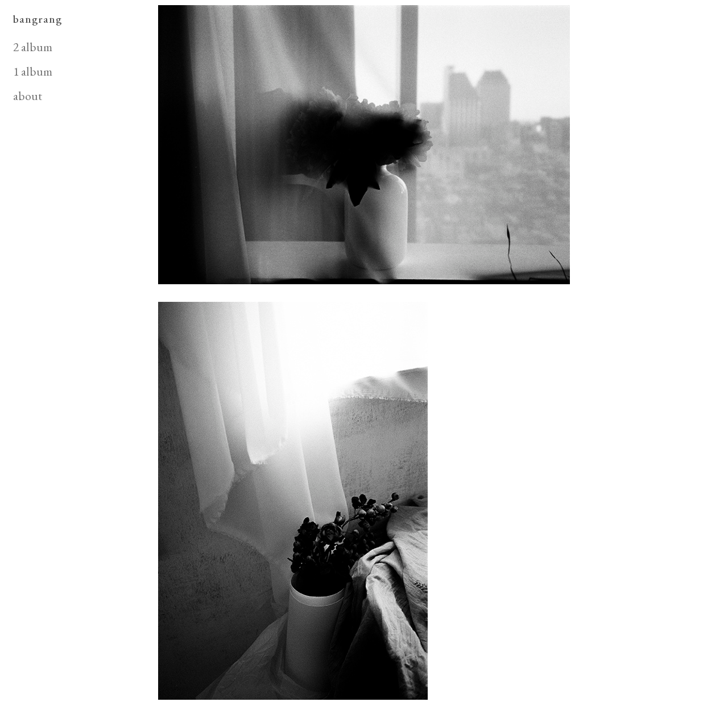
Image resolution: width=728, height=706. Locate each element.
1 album (33, 71)
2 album (33, 47)
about (28, 95)
